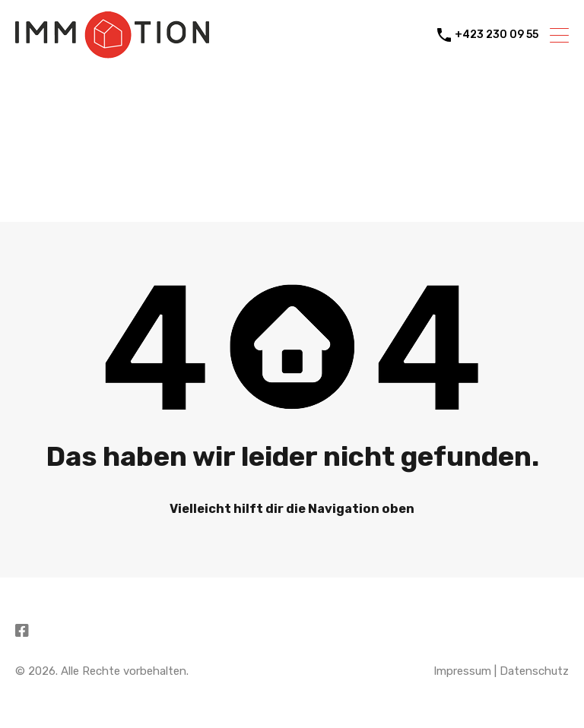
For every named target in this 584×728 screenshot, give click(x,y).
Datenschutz (534, 671)
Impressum (462, 671)
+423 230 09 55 (497, 35)
